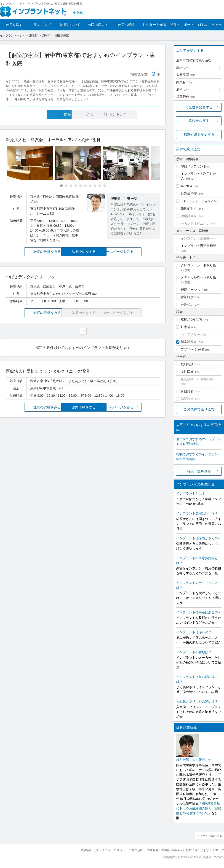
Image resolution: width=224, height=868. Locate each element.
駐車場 (186, 327)
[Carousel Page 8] (95, 186)
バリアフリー (190, 334)
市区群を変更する (199, 107)
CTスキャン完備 (193, 349)
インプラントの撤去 (195, 238)
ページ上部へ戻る (211, 836)
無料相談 (187, 364)
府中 (182, 89)
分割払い (187, 305)
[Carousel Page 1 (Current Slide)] (61, 186)
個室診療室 (189, 342)
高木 (182, 67)
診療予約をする (83, 252)
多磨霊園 (186, 75)
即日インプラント (194, 166)
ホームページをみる (134, 252)
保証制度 (187, 297)
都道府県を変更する (199, 134)
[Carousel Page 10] (105, 186)
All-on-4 (186, 186)
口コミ (85, 114)
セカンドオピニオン (195, 224)
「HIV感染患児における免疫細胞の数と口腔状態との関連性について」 (199, 808)
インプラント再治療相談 (198, 246)
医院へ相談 (126, 25)
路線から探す (199, 121)
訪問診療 (187, 399)
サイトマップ (215, 850)
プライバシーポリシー (111, 850)
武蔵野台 (186, 97)
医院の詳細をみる (32, 252)
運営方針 (152, 850)
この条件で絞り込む (199, 409)
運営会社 (87, 850)
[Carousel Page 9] (100, 186)
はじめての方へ (210, 25)
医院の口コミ (98, 25)
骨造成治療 (189, 194)
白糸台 (184, 82)
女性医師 (187, 372)
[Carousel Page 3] (71, 186)
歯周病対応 (189, 208)
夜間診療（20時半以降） (199, 379)
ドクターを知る (154, 25)
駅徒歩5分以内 (191, 319)
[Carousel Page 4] (76, 186)
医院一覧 (37, 114)
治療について (70, 25)
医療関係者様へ (172, 850)
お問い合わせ (194, 850)
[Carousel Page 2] (66, 186)
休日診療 (187, 391)
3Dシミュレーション (196, 201)
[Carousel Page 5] (81, 186)
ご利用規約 (136, 850)
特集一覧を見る (199, 471)
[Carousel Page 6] (85, 186)
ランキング (42, 25)
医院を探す (14, 25)
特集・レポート (182, 25)
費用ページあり (192, 290)
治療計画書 (189, 216)
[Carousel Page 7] (90, 186)
